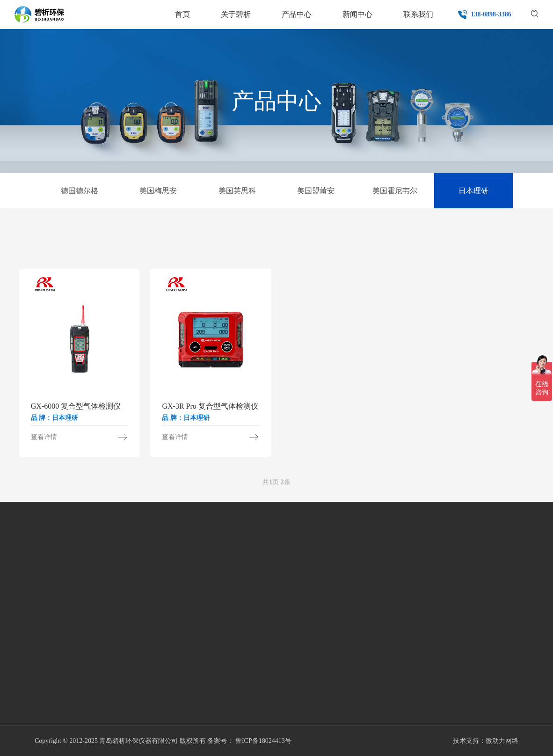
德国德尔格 (80, 191)
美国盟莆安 (316, 191)
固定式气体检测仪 (375, 238)
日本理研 (473, 191)
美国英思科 (237, 191)
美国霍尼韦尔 (395, 191)
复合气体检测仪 (309, 238)
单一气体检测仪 (47, 238)
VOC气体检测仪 (244, 238)
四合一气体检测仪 (178, 238)
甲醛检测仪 (112, 238)
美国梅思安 (158, 191)
